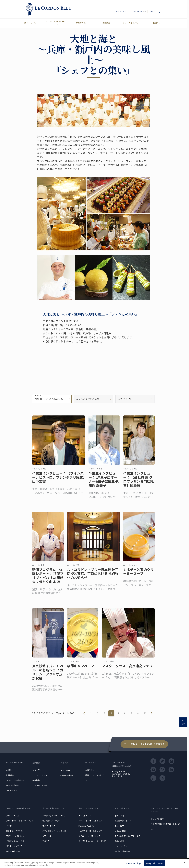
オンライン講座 (157, 819)
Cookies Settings (133, 863)
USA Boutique (65, 770)
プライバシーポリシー (15, 780)
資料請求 (106, 23)
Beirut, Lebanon (13, 851)
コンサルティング (40, 785)
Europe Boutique (66, 775)
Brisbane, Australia (86, 826)
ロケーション (30, 23)
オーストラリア (85, 816)
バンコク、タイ (121, 846)
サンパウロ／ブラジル (52, 821)
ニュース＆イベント (131, 23)
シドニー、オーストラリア (89, 836)
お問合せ (157, 23)
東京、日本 (119, 826)
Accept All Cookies (155, 863)
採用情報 (36, 780)
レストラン (37, 770)
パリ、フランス (13, 816)
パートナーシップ (40, 775)
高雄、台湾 (119, 841)
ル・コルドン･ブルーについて (56, 23)
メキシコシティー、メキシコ (54, 831)
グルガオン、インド (123, 821)
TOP (183, 722)
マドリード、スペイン (15, 836)
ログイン (152, 12)
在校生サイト (91, 770)
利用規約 (10, 775)
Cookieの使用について (16, 785)
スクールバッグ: (139, 12)
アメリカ (46, 841)
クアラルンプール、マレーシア (127, 836)
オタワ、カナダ (49, 826)
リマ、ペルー (48, 836)
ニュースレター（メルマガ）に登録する (144, 744)
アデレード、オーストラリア (90, 821)
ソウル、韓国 (120, 831)
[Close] (184, 863)
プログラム (81, 23)
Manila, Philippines (122, 851)
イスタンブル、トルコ (15, 841)
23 (145, 713)
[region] (94, 863)
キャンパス (121, 12)
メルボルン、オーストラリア (90, 831)
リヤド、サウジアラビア (16, 846)
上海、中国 (119, 816)
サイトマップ (12, 790)
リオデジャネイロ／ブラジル (54, 816)
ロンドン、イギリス (14, 831)
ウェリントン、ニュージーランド (92, 841)
